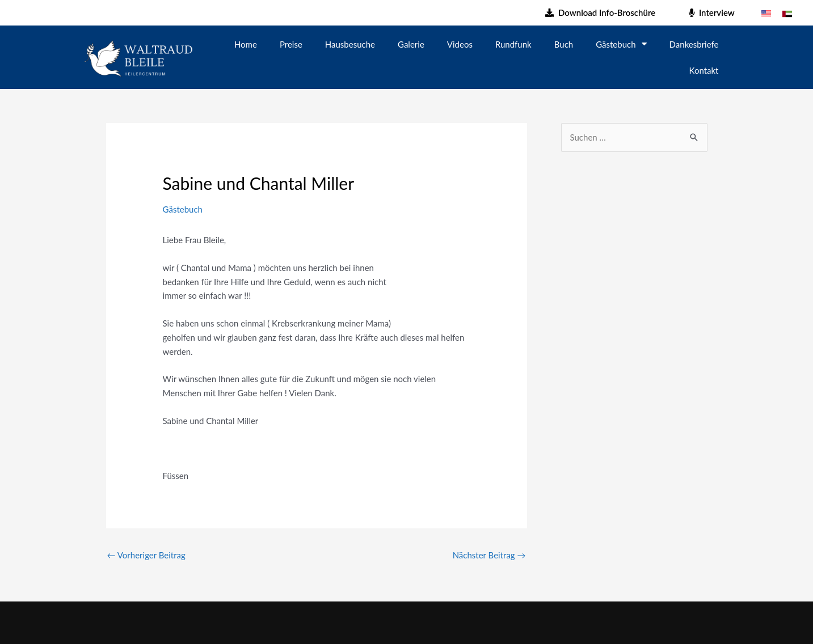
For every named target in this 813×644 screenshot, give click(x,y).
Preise (291, 44)
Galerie (411, 44)
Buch (564, 44)
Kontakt (704, 70)
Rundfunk (513, 44)
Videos (460, 44)
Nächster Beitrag (489, 555)
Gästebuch (621, 44)
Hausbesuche (350, 44)
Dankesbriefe (694, 44)
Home (246, 44)
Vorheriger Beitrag (146, 555)
